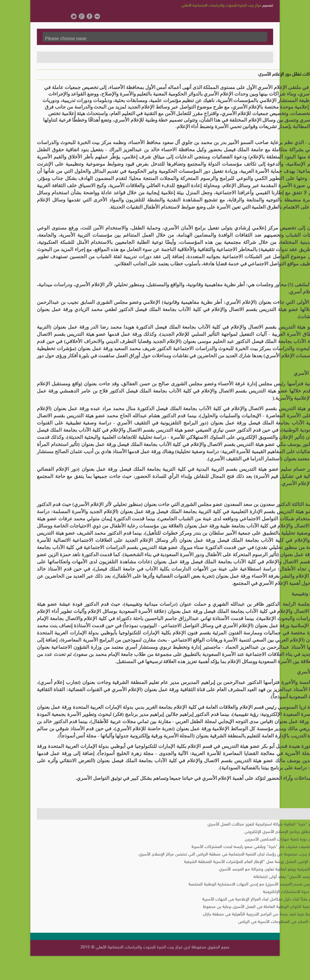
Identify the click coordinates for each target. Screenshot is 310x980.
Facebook (89, 16)
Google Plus (82, 16)
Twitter (74, 16)
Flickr (97, 16)
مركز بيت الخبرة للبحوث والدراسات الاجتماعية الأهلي (221, 6)
